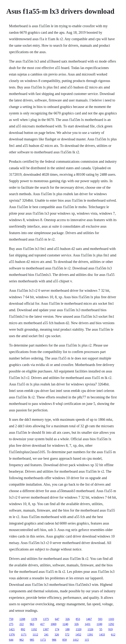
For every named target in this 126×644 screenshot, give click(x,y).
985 (32, 640)
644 (11, 640)
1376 (12, 635)
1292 (111, 624)
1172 (43, 640)
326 (67, 619)
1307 (46, 629)
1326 (90, 629)
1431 (88, 624)
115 (87, 640)
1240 (65, 624)
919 (111, 629)
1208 (22, 619)
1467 (89, 619)
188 (67, 629)
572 (67, 635)
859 (65, 640)
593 (100, 619)
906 (54, 640)
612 (113, 635)
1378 (34, 619)
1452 (78, 635)
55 (101, 629)
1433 (102, 635)
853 (78, 619)
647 (57, 619)
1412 (76, 640)
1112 (35, 635)
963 (32, 624)
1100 (99, 624)
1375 (46, 619)
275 (11, 624)
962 (22, 640)
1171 (24, 635)
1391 (90, 635)
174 (57, 629)
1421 (12, 629)
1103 (111, 619)
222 (22, 624)
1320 (79, 629)
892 (23, 629)
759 (11, 619)
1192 (34, 629)
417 (42, 624)
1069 (53, 624)
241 (46, 635)
